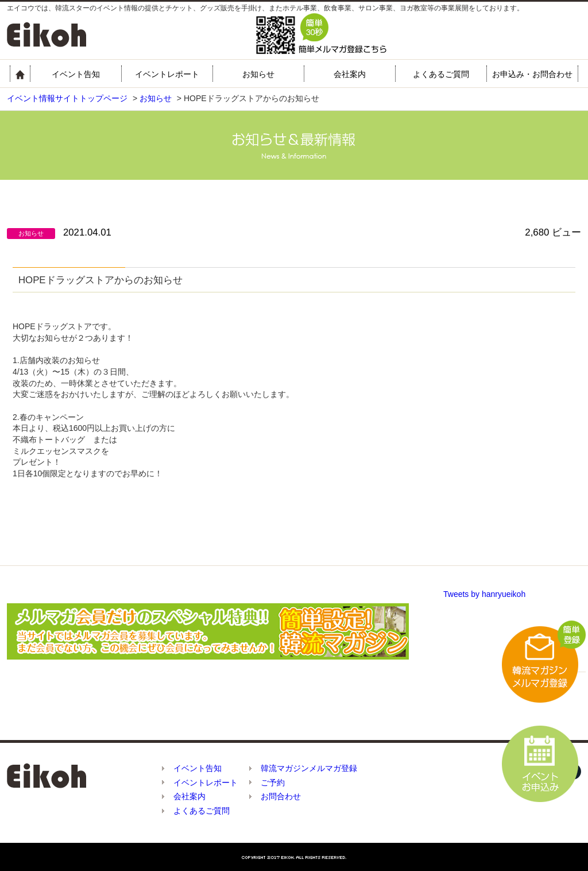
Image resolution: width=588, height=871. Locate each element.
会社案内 (350, 74)
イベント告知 (76, 74)
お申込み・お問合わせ (532, 74)
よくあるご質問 (441, 74)
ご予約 (273, 783)
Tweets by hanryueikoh (484, 594)
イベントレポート (167, 74)
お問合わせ (281, 796)
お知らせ (258, 74)
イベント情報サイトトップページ (67, 98)
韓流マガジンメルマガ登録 (309, 768)
